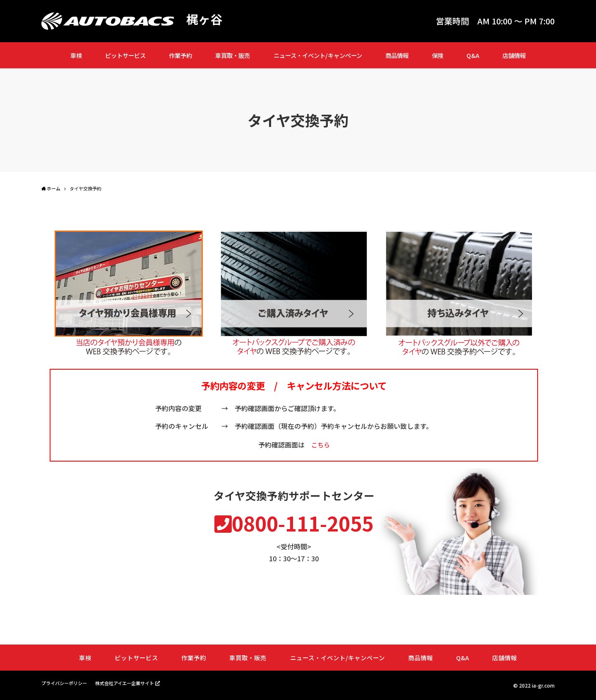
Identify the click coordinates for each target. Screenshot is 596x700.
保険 (437, 55)
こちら (320, 445)
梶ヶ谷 (205, 19)
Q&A (473, 55)
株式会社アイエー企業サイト (131, 683)
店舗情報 (514, 55)
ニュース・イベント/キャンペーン (318, 55)
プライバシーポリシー (66, 683)
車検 (76, 55)
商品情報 (397, 55)
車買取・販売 (233, 55)
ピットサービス (125, 55)
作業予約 (180, 55)
